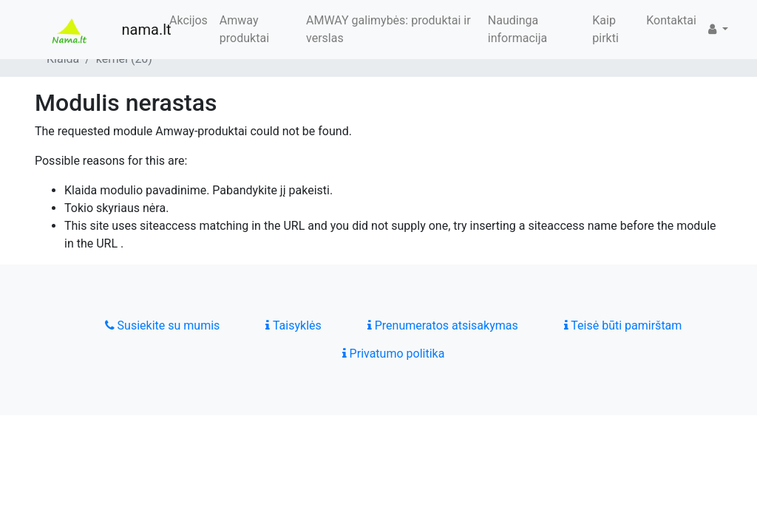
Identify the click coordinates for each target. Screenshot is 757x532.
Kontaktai (671, 20)
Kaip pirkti (605, 29)
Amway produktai (244, 29)
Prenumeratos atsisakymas (443, 325)
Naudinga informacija (517, 29)
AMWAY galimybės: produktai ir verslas (388, 29)
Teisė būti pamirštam (623, 325)
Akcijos (189, 20)
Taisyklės (293, 325)
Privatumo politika (394, 354)
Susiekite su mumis (163, 325)
